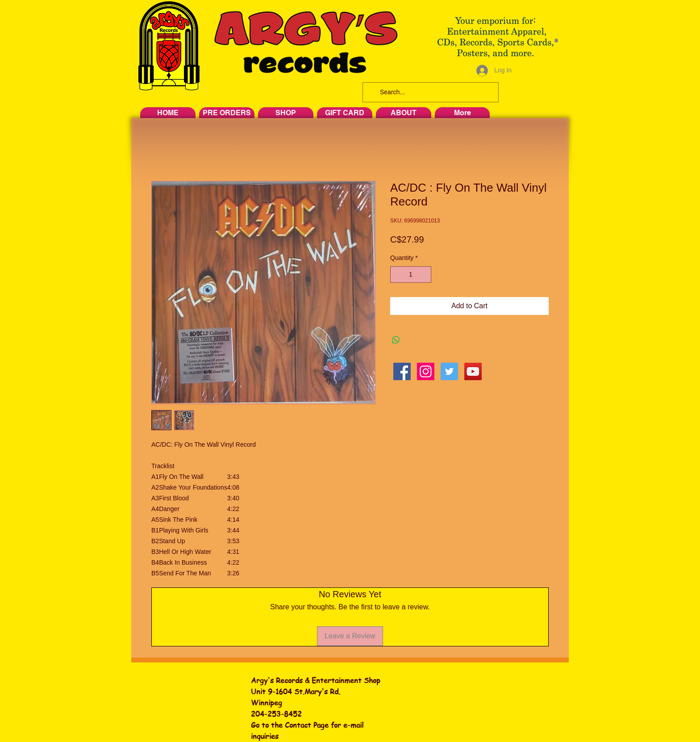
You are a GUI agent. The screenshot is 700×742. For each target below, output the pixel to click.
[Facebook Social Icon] (402, 371)
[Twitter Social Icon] (449, 371)
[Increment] (424, 275)
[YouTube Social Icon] (473, 371)
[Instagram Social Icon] (426, 371)
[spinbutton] (411, 275)
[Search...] (430, 92)
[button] (556, 40)
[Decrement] (397, 275)
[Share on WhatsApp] (396, 340)
